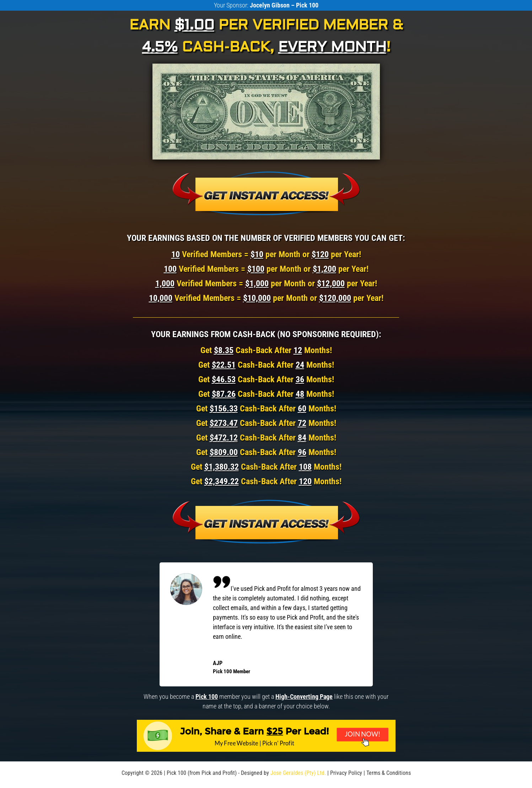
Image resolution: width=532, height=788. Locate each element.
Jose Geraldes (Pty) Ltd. (298, 773)
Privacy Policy (346, 773)
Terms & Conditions (389, 773)
